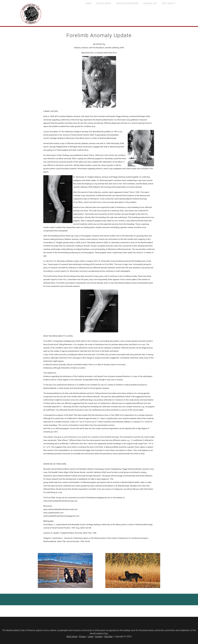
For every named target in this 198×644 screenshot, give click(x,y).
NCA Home (72, 637)
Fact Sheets (169, 3)
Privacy (83, 637)
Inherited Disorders (127, 3)
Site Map (108, 637)
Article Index (104, 3)
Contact (99, 637)
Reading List (150, 3)
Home (88, 3)
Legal (90, 637)
